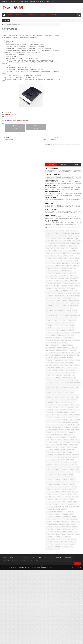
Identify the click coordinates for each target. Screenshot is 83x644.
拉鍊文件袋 (65, 227)
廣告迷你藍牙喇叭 (72, 408)
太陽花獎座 (72, 375)
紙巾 (59, 172)
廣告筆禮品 (75, 145)
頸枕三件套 (60, 616)
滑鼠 (65, 475)
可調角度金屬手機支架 (63, 355)
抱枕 (64, 432)
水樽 (73, 140)
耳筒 (73, 529)
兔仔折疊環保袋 (61, 341)
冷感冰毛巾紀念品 (62, 348)
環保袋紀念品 (61, 497)
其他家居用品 (70, 205)
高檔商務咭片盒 (61, 277)
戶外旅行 (70, 160)
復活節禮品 (67, 413)
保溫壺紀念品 (61, 338)
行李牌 (66, 172)
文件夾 (78, 437)
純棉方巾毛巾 (70, 522)
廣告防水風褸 (66, 410)
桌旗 (76, 457)
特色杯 (77, 185)
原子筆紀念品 (71, 350)
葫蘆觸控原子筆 (75, 532)
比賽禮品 (77, 462)
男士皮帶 (75, 500)
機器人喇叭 (72, 462)
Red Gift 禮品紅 (78, 642)
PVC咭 (65, 197)
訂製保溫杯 (72, 539)
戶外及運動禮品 (74, 135)
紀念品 (3, 35)
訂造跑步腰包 (74, 557)
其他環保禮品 (73, 343)
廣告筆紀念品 (68, 405)
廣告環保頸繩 (75, 403)
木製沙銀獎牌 (67, 455)
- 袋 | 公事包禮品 (70, 277)
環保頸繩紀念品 (74, 497)
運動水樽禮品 (61, 262)
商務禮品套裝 (71, 360)
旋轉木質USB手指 (71, 445)
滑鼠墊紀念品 (70, 475)
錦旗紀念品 (66, 269)
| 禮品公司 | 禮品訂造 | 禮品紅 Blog (20, 120)
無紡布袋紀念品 (66, 482)
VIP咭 (75, 197)
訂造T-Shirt (68, 547)
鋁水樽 (65, 152)
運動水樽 (60, 157)
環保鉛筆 (66, 242)
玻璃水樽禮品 (75, 487)
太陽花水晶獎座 (68, 212)
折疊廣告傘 (60, 225)
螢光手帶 (72, 534)
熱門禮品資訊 (69, 44)
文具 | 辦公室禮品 (73, 230)
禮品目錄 (16, 1)
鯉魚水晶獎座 (77, 621)
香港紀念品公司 (59, 631)
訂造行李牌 (67, 557)
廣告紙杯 (70, 217)
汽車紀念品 (65, 470)
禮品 (71, 115)
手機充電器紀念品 (68, 420)
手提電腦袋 (60, 420)
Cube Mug (65, 157)
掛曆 (70, 227)
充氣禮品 (64, 205)
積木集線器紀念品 (68, 514)
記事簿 (59, 562)
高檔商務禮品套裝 (62, 619)
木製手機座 (60, 455)
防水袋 (59, 272)
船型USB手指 (61, 532)
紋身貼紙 (66, 187)
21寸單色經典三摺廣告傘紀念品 (65, 288)
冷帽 (73, 345)
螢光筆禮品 (66, 165)
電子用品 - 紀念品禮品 (73, 609)
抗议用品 (66, 425)
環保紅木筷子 (74, 495)
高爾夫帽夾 (69, 619)
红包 (70, 187)
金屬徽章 (67, 143)
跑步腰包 (74, 257)
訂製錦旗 (65, 254)
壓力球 (70, 368)
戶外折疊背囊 (67, 415)
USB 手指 (67, 316)
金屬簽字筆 (78, 594)
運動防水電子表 (61, 591)
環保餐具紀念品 (61, 500)
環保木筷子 (60, 495)
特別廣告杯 (73, 485)
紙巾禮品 (60, 524)
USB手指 (65, 118)
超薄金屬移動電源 (62, 574)
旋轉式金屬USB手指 (62, 445)
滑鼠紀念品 (60, 480)
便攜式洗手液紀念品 (69, 333)
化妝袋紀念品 (61, 350)
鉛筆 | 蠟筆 (75, 596)
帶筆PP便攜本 (61, 393)
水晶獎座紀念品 (61, 185)
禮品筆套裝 (60, 512)
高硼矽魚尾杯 (70, 621)
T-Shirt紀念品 (61, 316)
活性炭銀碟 (69, 472)
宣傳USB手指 (70, 378)
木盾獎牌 (66, 148)
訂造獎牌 (70, 554)
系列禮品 (77, 140)
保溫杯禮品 (76, 177)
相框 (75, 507)
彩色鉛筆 (78, 410)
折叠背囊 (71, 222)
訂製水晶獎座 (66, 544)
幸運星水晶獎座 (69, 395)
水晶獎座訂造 (61, 467)
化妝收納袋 (73, 348)
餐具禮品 (78, 616)
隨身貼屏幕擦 (73, 272)
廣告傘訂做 (60, 138)
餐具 (59, 175)
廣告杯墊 (69, 403)
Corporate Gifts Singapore (51, 634)
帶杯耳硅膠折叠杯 (69, 390)
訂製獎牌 (78, 252)
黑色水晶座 (74, 624)
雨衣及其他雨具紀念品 (63, 609)
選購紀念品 (21, 15)
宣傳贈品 (73, 383)
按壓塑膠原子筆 (61, 435)
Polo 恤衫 (78, 152)
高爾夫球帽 (75, 619)
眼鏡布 (65, 509)
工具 (74, 212)
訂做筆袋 (76, 537)
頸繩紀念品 (64, 195)
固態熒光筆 (69, 365)
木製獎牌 (60, 162)
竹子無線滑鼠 (61, 517)
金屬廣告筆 (60, 264)
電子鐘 (70, 611)
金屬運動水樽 (61, 267)
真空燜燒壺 (60, 509)
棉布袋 (59, 462)
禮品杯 (59, 125)
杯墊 (59, 457)
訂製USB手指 (66, 539)
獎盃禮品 (60, 487)
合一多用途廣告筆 (73, 355)
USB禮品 (67, 125)
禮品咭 (69, 247)
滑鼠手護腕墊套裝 (62, 477)
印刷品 (59, 150)
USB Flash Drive (65, 123)
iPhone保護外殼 (73, 318)
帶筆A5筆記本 (77, 390)
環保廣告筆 (74, 492)
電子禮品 (60, 611)
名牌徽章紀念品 (61, 358)
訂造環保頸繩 (61, 557)
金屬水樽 (66, 264)
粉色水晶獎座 (71, 517)
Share (20, 125)
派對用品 (71, 155)
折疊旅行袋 (67, 427)
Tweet (10, 125)
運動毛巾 (69, 145)
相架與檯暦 (60, 187)
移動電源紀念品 (73, 512)
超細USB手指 (61, 564)
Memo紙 (60, 313)
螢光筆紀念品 (61, 537)
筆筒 (66, 517)
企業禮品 (78, 113)
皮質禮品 (72, 505)
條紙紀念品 (75, 460)
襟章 (66, 537)
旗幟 (76, 128)
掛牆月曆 (74, 227)
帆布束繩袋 (60, 215)
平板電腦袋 (60, 160)
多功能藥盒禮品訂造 (74, 370)
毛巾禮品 (60, 465)
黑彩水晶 (60, 624)
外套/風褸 (72, 125)
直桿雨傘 (60, 507)
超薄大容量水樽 (68, 572)
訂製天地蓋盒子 (61, 542)
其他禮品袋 (60, 345)
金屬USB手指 (61, 143)
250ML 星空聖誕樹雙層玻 (63, 291)
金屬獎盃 (71, 264)
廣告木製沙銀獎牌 (62, 403)
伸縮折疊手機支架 (74, 326)
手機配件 (73, 423)
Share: (74, 313)
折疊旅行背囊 (61, 427)
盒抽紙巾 (77, 505)
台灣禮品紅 (24, 634)
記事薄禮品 (71, 172)
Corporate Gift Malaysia (65, 634)
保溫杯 (73, 120)
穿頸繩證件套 (76, 514)
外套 (79, 368)
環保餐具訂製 (69, 500)
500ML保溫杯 (75, 303)
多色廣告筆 (74, 373)
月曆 (71, 232)
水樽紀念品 (72, 467)
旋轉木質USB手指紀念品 (63, 447)
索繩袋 (68, 524)
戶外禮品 (72, 143)
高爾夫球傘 (60, 167)
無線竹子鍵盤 (74, 482)
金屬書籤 (65, 192)
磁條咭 (72, 244)
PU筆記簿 (60, 197)
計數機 (72, 559)
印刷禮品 (60, 210)
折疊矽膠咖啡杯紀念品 (71, 430)
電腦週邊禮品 (61, 274)
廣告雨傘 (68, 135)
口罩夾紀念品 (61, 353)
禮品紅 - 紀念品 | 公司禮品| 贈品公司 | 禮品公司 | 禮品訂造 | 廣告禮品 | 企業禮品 (28, 642)
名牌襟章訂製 (69, 358)
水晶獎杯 (67, 467)
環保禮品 (68, 120)
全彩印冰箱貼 (69, 341)
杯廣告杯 (63, 457)
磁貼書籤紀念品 (72, 509)
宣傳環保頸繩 (67, 380)
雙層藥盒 (60, 606)
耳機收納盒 (68, 529)
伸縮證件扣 (60, 328)
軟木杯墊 (60, 579)
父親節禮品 (67, 485)
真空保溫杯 (60, 244)
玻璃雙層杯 (60, 490)
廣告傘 (65, 130)
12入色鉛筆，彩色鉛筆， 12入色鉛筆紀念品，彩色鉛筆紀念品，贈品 (69, 280)
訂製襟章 (60, 254)
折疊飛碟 (60, 432)
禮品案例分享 (33, 15)
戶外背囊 (60, 418)
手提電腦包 (72, 418)
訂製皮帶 (72, 544)
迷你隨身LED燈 (76, 582)
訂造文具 (75, 552)
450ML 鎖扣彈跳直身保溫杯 (64, 298)
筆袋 (73, 247)
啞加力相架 (77, 360)
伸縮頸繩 (66, 331)
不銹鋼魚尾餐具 (76, 321)
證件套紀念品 (65, 562)
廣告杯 (69, 118)
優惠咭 (59, 205)
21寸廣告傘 (70, 195)
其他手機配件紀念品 (62, 207)
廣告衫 (77, 125)
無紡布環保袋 (75, 480)
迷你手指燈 (78, 579)
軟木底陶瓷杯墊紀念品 (71, 577)
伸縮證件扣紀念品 (68, 328)
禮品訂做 (60, 118)
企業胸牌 (67, 326)
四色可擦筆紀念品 (62, 365)
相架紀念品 (71, 507)
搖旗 (74, 435)
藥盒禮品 (67, 534)
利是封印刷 (60, 170)
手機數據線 (65, 222)
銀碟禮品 (67, 267)
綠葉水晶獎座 (68, 527)
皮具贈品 (78, 242)
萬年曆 (65, 252)
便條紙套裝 (77, 333)
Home (4, 24)
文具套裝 (60, 440)
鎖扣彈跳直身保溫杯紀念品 (73, 599)
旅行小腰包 (72, 440)
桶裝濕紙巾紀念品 (68, 460)
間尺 (69, 192)
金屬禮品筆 (77, 264)
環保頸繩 (76, 155)
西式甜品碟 (71, 537)
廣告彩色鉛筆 (61, 400)
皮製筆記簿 (66, 505)
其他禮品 (70, 207)
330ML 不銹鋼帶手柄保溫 (63, 293)
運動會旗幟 (78, 587)
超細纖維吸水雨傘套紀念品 (64, 567)
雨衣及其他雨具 (74, 606)
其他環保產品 (66, 343)
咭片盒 (74, 358)
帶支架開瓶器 (61, 390)
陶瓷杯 (59, 123)
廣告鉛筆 (60, 410)
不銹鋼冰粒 (68, 200)
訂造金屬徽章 (77, 254)
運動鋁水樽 (77, 172)
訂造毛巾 (65, 554)
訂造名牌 (68, 549)
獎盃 (68, 128)
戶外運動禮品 (66, 418)
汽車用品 (60, 470)
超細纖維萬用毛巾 (62, 257)
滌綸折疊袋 (60, 475)
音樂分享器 (68, 614)
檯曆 (75, 232)
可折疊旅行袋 (66, 210)
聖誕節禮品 (60, 252)
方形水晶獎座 (66, 440)
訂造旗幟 (60, 554)
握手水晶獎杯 (61, 230)
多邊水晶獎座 (61, 375)
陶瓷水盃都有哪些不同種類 (64, 100)
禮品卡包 (78, 509)
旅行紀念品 (60, 148)
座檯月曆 (66, 215)
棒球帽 (64, 462)
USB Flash (63, 128)
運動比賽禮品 (61, 589)
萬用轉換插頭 (68, 532)
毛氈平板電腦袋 (67, 234)
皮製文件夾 (60, 505)
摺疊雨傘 (69, 150)
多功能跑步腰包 (61, 373)
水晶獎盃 (68, 185)
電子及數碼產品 (72, 152)
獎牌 (77, 120)
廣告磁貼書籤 (61, 405)
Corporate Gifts (61, 311)
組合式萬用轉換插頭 (75, 524)
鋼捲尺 (65, 599)
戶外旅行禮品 (61, 220)
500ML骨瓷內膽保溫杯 (63, 306)
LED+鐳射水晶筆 (69, 311)
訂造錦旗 (67, 559)
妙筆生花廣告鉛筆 (62, 378)
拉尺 (67, 432)
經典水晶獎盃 (61, 527)
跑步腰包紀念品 (75, 574)
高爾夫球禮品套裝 (62, 621)
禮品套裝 (64, 145)
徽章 (74, 217)
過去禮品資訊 (77, 44)
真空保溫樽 (66, 244)
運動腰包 (67, 589)
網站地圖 (27, 1)
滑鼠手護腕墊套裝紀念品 (72, 477)
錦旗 (74, 133)
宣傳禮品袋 (60, 383)
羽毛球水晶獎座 (61, 529)
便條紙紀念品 (67, 167)
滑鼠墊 (72, 185)
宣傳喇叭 (76, 378)
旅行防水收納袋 (72, 442)
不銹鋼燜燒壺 (69, 321)
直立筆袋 (65, 507)
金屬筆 (72, 165)
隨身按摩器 (60, 604)
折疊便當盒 (77, 222)
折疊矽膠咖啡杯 (61, 430)
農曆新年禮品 (61, 259)
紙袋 (64, 524)
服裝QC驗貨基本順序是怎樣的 (65, 71)
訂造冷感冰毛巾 (61, 549)
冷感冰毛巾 (60, 130)
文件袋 (72, 182)
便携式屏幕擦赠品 (73, 331)
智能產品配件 (67, 450)
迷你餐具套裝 (68, 190)
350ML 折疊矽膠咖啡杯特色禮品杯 (65, 296)
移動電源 (76, 170)
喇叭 (71, 210)
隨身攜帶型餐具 (65, 272)
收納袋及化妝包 (67, 437)
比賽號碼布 (60, 234)
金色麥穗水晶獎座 (68, 596)
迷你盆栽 (60, 582)
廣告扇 (59, 217)
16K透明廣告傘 (61, 283)
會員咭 (68, 232)
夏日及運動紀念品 (62, 140)
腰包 (76, 529)
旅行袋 (65, 442)
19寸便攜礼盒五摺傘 (70, 283)
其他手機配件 (77, 205)
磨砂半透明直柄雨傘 (62, 247)
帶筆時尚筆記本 (68, 393)
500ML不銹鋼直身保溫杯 (63, 301)
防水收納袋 (60, 601)
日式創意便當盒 (73, 447)
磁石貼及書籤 (72, 162)
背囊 (62, 172)
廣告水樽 (64, 150)
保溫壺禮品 (77, 336)
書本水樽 (67, 452)
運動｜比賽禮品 (74, 262)
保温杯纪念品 (65, 336)
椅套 (67, 462)
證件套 (76, 148)
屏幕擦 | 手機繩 (70, 388)
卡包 (66, 350)
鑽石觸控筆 (72, 269)
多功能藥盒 (66, 370)
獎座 (78, 485)
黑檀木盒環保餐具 (67, 624)
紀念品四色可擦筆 (62, 522)
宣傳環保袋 (60, 380)
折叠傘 (71, 425)
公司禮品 (60, 113)
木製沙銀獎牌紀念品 (75, 455)
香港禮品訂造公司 (15, 634)
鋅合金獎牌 (60, 269)
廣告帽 (65, 160)
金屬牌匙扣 (66, 594)
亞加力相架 (70, 177)
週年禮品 (74, 190)
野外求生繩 (68, 591)
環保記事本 (67, 497)
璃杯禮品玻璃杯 (72, 490)
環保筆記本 (72, 239)
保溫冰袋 (71, 336)
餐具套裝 (73, 616)
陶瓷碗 (77, 601)
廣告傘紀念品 (73, 398)
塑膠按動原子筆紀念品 (63, 368)
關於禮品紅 (21, 1)
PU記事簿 (69, 313)
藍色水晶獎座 (61, 534)
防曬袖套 (78, 269)
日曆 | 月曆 (60, 450)
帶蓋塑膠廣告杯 (76, 393)
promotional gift (72, 157)
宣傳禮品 (65, 110)
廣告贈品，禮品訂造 (62, 408)
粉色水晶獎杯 (61, 519)
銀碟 (63, 125)
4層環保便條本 (76, 195)
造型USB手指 (69, 133)
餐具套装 (74, 274)
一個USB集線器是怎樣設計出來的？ (66, 53)
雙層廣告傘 (66, 604)
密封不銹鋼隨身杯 (62, 388)
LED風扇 (76, 311)
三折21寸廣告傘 (61, 200)
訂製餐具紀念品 (61, 547)
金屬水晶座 (60, 594)
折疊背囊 (77, 225)
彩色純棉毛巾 (67, 182)
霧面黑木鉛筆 (68, 274)
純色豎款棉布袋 (69, 249)
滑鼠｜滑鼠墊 (68, 237)
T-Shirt (71, 123)
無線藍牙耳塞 (61, 485)
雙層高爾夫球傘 (66, 606)
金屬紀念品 (60, 596)
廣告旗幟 (76, 400)
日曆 (64, 232)
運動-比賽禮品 (71, 587)
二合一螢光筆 (61, 326)
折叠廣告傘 (76, 425)
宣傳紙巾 (60, 155)
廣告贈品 (67, 115)
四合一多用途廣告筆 (67, 363)
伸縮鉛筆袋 (60, 331)
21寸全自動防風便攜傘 (63, 286)
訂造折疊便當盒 (61, 552)
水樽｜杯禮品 (61, 237)
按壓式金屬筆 (69, 435)
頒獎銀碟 (74, 614)
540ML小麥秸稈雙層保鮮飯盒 (64, 308)
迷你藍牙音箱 (68, 259)
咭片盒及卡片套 (72, 180)
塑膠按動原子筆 (76, 365)
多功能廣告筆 (61, 212)
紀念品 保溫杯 (61, 249)
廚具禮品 (76, 395)
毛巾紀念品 (65, 465)
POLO (69, 130)
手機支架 (60, 222)
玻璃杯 (65, 487)
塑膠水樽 (75, 210)
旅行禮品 (60, 232)
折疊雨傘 (60, 227)
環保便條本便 (68, 492)
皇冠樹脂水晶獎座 (62, 502)
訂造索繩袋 (71, 254)
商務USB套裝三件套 (62, 360)
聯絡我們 (32, 1)
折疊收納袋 (72, 225)
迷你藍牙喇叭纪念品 (67, 582)
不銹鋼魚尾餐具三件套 (63, 323)
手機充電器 (76, 160)
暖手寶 (72, 450)
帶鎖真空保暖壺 (61, 395)
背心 (59, 128)
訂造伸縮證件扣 (75, 547)
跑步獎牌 (69, 574)
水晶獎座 (60, 120)
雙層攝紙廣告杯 (73, 604)
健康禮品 (60, 180)
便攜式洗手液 (61, 333)
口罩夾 (77, 350)
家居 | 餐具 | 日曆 (71, 385)
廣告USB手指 (72, 215)
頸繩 (59, 195)
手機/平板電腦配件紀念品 (70, 220)
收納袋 (66, 230)
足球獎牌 (69, 257)
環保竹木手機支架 (76, 237)
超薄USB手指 (61, 572)
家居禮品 (72, 128)
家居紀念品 (60, 182)
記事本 (76, 559)
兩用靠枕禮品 (76, 341)
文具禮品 (74, 118)
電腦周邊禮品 (75, 611)
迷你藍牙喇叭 (61, 190)
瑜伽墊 (65, 490)
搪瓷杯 (78, 435)
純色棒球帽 (76, 522)
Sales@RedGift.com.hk (48, 1)
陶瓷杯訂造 (72, 601)
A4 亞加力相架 (75, 308)
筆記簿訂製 (60, 165)
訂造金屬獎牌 (61, 559)
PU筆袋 (64, 313)
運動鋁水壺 (72, 589)
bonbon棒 (66, 318)
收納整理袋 (60, 437)
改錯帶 (73, 437)
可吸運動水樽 (68, 353)
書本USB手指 (61, 452)
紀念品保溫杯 (75, 519)
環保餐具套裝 (72, 242)
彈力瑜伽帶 (72, 410)
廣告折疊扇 (65, 217)
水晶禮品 (71, 148)
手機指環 (60, 423)
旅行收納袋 (60, 442)
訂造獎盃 (75, 554)
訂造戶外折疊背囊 (75, 549)
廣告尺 (77, 215)
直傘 (72, 170)
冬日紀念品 (77, 138)
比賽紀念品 (77, 143)
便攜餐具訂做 (75, 200)
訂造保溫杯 (75, 187)
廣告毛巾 (69, 140)
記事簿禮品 (60, 152)
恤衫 (73, 130)
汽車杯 (78, 467)
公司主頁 (11, 1)
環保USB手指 (61, 492)
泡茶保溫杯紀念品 (62, 472)
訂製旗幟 (60, 544)
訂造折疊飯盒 (69, 552)
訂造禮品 (60, 110)
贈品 (64, 113)
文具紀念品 (65, 155)
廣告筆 (75, 115)
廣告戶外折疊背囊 (69, 400)
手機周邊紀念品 (76, 420)
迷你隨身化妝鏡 (61, 584)
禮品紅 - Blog (4, 1)
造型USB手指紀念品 (70, 584)
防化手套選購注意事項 (63, 77)
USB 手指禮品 (70, 197)
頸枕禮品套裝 (67, 616)
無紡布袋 (60, 482)
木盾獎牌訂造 (73, 452)
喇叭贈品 (60, 363)
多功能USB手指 (61, 135)
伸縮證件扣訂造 (76, 328)
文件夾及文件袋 (76, 150)
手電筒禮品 (60, 425)
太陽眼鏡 (67, 375)
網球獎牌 (74, 527)
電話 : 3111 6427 (39, 1)
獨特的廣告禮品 (61, 83)
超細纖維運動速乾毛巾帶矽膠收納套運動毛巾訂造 (68, 569)
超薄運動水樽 (76, 572)
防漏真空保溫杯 (75, 192)
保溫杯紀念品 (74, 167)
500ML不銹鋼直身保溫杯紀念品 (65, 303)
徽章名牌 (73, 413)
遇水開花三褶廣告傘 (62, 587)
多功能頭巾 (68, 373)
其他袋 (70, 345)
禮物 (64, 120)
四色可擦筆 (75, 363)
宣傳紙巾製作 (67, 383)
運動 (73, 259)
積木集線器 (60, 514)
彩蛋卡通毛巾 (61, 413)
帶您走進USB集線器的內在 (64, 65)
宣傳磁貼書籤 (74, 380)
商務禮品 (76, 123)
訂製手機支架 (75, 542)
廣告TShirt (18, 631)
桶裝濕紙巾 (60, 460)
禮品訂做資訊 (61, 115)
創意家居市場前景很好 (63, 94)
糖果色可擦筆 (68, 519)
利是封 (78, 157)
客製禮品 (30, 634)
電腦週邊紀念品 (61, 614)
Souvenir (78, 313)
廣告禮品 (74, 110)
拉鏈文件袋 (72, 432)
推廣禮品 (73, 113)
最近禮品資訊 (61, 44)
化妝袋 (79, 348)
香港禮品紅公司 (6, 634)
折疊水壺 (73, 427)
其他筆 (65, 345)
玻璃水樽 (69, 487)
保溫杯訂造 (67, 338)
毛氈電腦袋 (74, 234)
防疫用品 (66, 601)
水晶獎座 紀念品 (73, 465)
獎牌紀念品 (65, 162)
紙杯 (74, 249)
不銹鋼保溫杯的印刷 (62, 177)
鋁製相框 (60, 599)
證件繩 (71, 562)
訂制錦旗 (60, 539)
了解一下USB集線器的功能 (64, 48)
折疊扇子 (66, 225)
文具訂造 (66, 138)
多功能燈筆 (60, 370)
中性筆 (70, 323)
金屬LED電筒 (75, 591)
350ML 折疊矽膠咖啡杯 (75, 293)
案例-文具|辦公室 (70, 457)
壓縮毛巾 (75, 368)
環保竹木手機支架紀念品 (63, 239)
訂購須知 (43, 14)
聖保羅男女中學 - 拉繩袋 (63, 89)
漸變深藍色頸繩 (67, 480)
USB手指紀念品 (73, 316)
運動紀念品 (67, 262)
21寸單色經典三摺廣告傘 (66, 175)
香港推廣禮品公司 (68, 631)
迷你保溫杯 (72, 579)
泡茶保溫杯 (72, 470)
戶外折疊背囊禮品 (75, 415)
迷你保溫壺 (65, 579)
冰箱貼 (74, 207)
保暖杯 (59, 336)
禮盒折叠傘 (66, 512)
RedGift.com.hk (8, 116)
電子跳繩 (65, 611)
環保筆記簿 (60, 242)
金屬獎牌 (72, 594)
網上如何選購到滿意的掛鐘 (64, 59)
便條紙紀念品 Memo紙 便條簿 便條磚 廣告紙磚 (68, 202)
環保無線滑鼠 (67, 495)
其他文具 (60, 343)
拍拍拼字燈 (78, 432)
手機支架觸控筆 (66, 423)
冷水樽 (68, 348)
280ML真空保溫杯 (74, 291)
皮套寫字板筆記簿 (71, 502)
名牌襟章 (65, 180)
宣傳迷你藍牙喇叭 (62, 385)
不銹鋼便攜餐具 (61, 321)
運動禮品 (60, 192)
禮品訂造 (68, 113)
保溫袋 (72, 338)
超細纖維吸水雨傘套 (69, 564)
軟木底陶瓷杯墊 (61, 577)
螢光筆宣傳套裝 (72, 252)
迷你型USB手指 (61, 133)
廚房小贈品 (60, 398)
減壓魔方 (75, 472)
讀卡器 (75, 562)
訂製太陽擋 (68, 542)
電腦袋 (76, 165)
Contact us (78, 637)
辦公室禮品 (77, 130)
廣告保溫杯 (66, 398)
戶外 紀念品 (60, 415)
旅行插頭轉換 (67, 170)
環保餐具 (71, 138)
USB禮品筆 (60, 318)
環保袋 (59, 145)
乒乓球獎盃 (75, 323)
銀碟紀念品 (72, 267)
